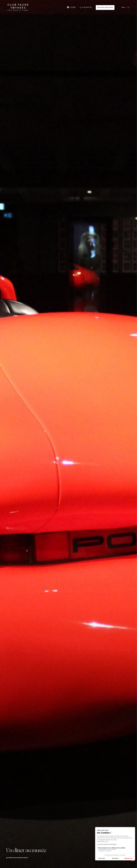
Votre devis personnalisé (105, 7)
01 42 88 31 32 (86, 8)
